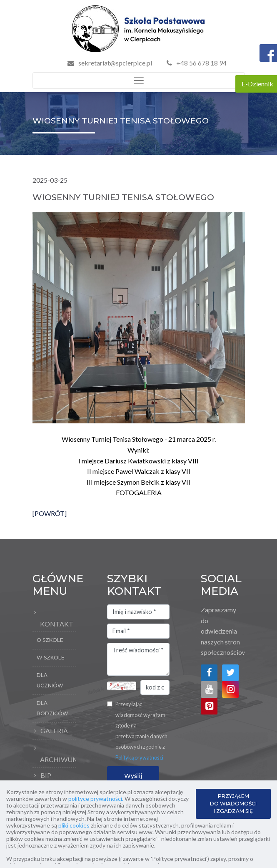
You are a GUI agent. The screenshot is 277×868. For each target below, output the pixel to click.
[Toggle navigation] (139, 81)
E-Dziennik (257, 84)
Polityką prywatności (139, 757)
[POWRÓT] (50, 513)
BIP (46, 775)
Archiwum (58, 759)
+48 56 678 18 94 (197, 63)
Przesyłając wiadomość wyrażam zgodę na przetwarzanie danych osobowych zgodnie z (141, 731)
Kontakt (57, 624)
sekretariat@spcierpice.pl (115, 63)
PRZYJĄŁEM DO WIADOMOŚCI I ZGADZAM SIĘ (233, 804)
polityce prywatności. (96, 799)
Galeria (54, 731)
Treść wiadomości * (138, 659)
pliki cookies (74, 825)
